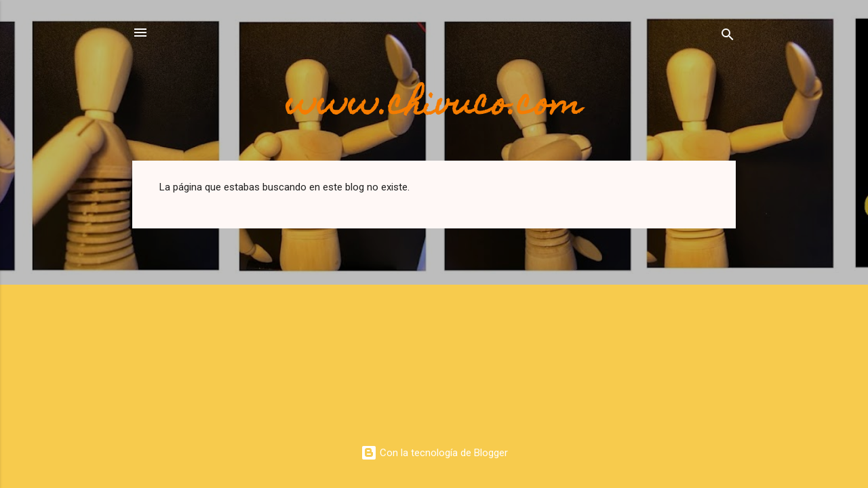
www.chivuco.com (434, 106)
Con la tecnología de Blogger (434, 453)
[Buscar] (728, 37)
